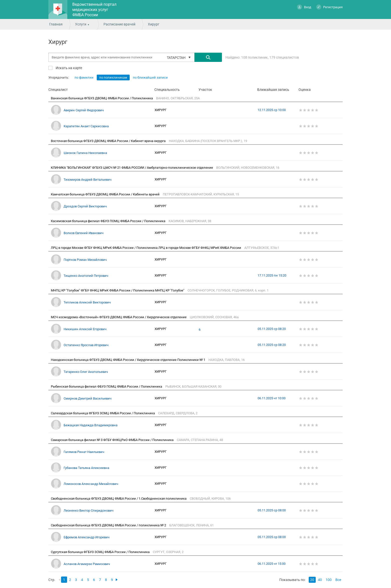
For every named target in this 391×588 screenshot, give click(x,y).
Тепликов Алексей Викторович (87, 302)
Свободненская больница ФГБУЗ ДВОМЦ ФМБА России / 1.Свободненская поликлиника (119, 499)
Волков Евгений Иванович (84, 233)
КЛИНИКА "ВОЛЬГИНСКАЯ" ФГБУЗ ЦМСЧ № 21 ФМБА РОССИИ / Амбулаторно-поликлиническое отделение (132, 168)
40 (320, 580)
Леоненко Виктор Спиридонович (89, 511)
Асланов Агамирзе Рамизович (87, 564)
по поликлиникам (113, 77)
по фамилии (84, 77)
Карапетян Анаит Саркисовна (86, 126)
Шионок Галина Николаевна (85, 153)
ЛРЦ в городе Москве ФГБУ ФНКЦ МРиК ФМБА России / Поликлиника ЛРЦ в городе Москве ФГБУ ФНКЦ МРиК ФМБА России (146, 248)
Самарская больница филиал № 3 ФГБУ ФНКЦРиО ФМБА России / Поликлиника (113, 440)
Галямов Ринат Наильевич (84, 452)
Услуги (81, 24)
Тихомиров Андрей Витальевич (88, 180)
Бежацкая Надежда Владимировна (91, 425)
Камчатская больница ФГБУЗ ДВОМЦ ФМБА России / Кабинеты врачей (106, 194)
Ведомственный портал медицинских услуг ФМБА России (94, 10)
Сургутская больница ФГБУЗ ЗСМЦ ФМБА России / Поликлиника (101, 552)
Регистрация (329, 7)
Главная (56, 24)
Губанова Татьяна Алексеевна (86, 468)
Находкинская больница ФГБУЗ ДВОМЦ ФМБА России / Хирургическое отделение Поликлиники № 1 (128, 360)
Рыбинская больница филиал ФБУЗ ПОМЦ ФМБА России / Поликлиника (107, 386)
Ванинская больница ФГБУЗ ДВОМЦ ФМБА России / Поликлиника (102, 98)
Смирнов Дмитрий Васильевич (88, 398)
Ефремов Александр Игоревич (87, 537)
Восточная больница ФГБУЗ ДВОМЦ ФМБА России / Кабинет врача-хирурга (109, 141)
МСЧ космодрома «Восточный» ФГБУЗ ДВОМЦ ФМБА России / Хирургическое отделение (119, 317)
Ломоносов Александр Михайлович (91, 484)
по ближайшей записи (150, 77)
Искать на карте (68, 68)
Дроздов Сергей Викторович (85, 206)
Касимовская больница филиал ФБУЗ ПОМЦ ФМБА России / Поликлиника (108, 221)
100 (329, 580)
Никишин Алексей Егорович (85, 329)
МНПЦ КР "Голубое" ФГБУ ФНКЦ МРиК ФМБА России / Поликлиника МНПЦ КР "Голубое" (118, 290)
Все (338, 580)
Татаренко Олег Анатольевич (86, 372)
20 (312, 580)
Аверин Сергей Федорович (84, 110)
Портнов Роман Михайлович (85, 260)
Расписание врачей (119, 24)
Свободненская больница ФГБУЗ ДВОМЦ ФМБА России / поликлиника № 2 (109, 525)
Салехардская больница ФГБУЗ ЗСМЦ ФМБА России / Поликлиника (103, 413)
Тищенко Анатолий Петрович (86, 276)
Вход (304, 7)
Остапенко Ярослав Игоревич (86, 345)
